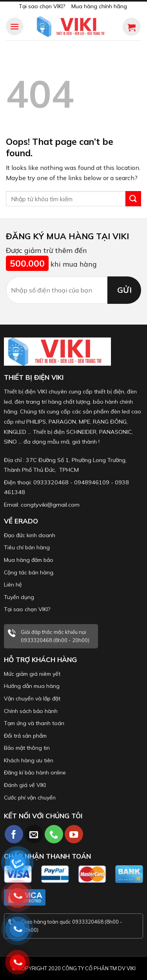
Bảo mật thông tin (27, 748)
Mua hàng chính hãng (99, 6)
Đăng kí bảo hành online (35, 772)
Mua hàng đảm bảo (29, 560)
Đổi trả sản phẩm (25, 736)
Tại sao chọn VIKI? (42, 6)
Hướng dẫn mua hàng (32, 686)
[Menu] (15, 26)
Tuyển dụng (19, 597)
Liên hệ (13, 585)
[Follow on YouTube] (74, 834)
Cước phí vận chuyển (30, 798)
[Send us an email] (34, 834)
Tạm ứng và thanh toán (34, 723)
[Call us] (54, 834)
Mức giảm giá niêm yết (32, 674)
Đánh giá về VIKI (25, 785)
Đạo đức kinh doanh (30, 535)
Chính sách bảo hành (31, 711)
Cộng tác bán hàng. (29, 572)
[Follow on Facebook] (14, 834)
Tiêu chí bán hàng (27, 547)
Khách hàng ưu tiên (29, 760)
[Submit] (133, 199)
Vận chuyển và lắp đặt (32, 698)
